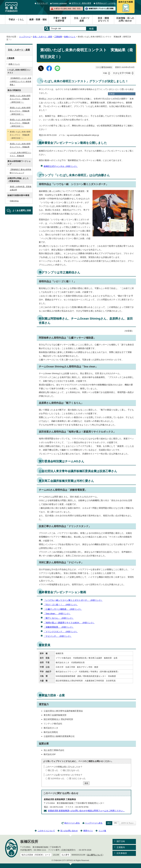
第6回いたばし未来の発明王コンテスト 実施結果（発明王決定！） (20, 99)
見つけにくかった (77, 778)
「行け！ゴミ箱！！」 (61, 605)
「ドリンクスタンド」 (61, 632)
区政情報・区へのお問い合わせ (125, 19)
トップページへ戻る (94, 823)
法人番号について (95, 855)
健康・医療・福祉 (38, 19)
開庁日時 (121, 841)
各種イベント (70, 37)
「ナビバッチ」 (58, 636)
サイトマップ (42, 3)
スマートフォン (127, 823)
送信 (86, 783)
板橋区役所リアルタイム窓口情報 (101, 9)
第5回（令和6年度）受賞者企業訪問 (21, 188)
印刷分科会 (14, 201)
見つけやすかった (56, 778)
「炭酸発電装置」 (59, 627)
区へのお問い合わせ (69, 831)
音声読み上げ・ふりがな (106, 3)
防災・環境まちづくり (103, 19)
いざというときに (68, 9)
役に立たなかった (71, 770)
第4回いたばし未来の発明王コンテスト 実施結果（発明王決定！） (20, 123)
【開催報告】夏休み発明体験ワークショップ (21, 171)
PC (116, 823)
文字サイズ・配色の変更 (81, 3)
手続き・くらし (16, 19)
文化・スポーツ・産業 (42, 37)
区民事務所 (122, 853)
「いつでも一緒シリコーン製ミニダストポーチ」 (73, 600)
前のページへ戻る (72, 823)
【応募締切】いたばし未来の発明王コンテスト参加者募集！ (21, 81)
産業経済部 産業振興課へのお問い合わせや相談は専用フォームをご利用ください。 (86, 811)
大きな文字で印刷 (122, 73)
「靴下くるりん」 (59, 618)
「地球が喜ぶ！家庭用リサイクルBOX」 (69, 623)
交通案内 (121, 847)
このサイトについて (46, 831)
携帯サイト (88, 831)
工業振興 (58, 37)
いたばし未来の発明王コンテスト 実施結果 (21, 154)
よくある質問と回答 (22, 210)
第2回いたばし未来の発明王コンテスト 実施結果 (20, 145)
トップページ (25, 37)
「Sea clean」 (57, 613)
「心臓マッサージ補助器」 (63, 609)
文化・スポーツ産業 (82, 19)
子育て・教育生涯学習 (60, 19)
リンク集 (102, 831)
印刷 (105, 73)
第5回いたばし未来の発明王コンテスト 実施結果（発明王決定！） (20, 111)
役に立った (53, 770)
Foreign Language (60, 3)
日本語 (112, 94)
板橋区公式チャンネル (61, 166)
